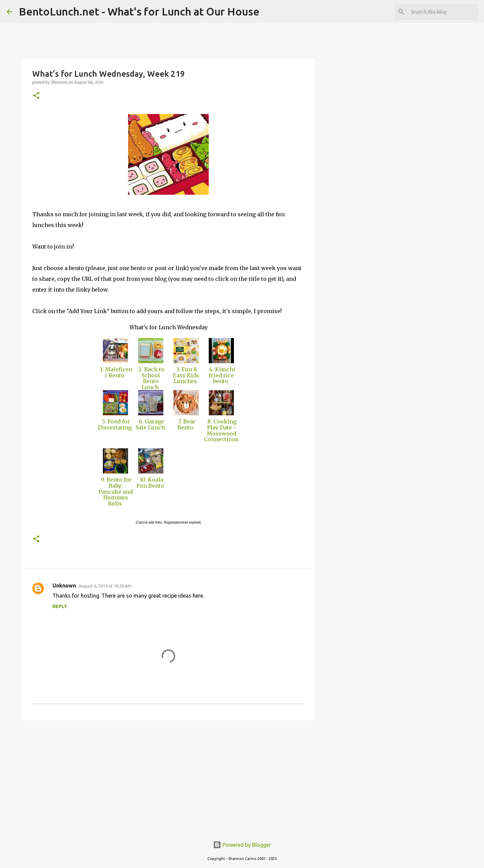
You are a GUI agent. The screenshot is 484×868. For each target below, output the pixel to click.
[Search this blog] (443, 12)
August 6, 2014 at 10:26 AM (105, 586)
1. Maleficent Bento (116, 372)
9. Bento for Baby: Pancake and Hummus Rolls (116, 491)
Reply (60, 606)
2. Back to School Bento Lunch (151, 378)
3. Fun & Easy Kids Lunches (186, 375)
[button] (36, 96)
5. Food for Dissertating (115, 424)
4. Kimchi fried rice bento (221, 375)
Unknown (64, 586)
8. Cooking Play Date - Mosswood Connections (221, 433)
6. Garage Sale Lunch (151, 424)
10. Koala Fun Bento (151, 483)
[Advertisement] (168, 778)
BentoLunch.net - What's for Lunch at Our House (139, 11)
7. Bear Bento (186, 424)
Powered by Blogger (242, 845)
